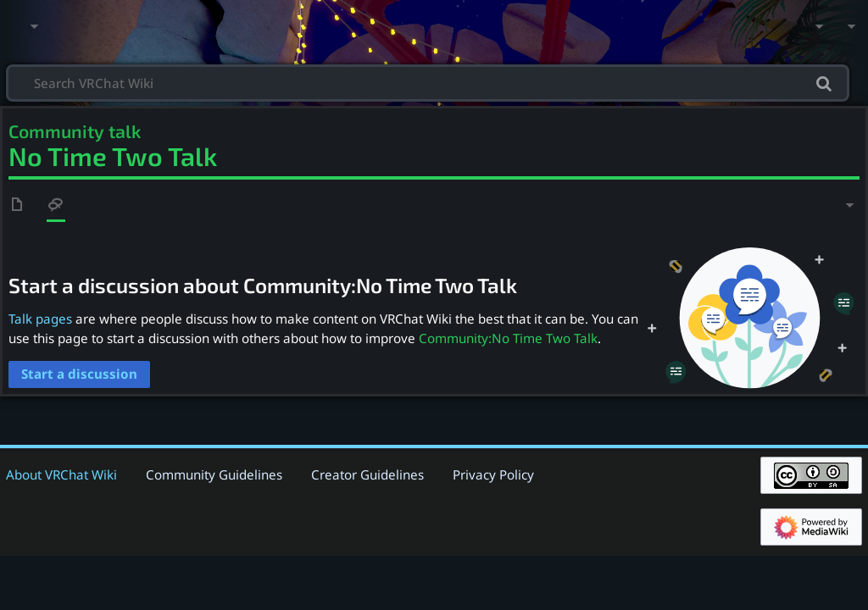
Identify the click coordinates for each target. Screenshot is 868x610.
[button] (79, 374)
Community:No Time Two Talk (508, 338)
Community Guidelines (214, 474)
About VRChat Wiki (61, 474)
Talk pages (40, 319)
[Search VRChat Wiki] (428, 82)
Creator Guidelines (367, 474)
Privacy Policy (493, 474)
